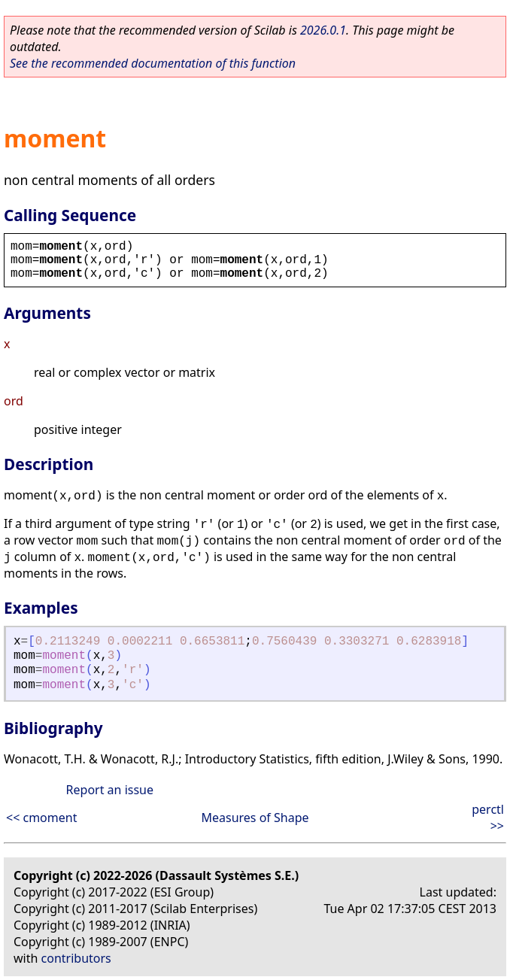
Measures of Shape (255, 818)
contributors (76, 958)
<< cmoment (41, 818)
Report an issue (110, 790)
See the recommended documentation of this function (153, 63)
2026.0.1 (323, 30)
